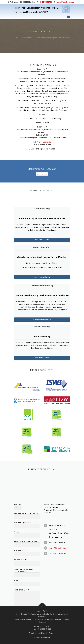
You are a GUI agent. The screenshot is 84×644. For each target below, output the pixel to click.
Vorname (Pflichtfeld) (27, 570)
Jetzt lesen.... (42, 174)
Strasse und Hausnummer (27, 589)
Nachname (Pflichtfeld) (27, 561)
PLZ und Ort (27, 598)
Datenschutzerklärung (42, 637)
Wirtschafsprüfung (42, 291)
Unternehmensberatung (42, 335)
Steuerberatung (42, 254)
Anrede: (18, 551)
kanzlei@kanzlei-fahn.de (59, 594)
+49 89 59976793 (44, 142)
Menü (68, 18)
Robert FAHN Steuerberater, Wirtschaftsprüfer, (36, 8)
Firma (27, 580)
